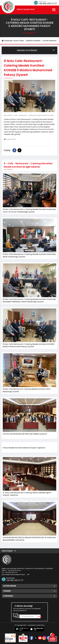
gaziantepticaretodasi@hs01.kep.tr (13, 574)
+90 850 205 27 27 (48, 3)
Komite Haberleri (50, 41)
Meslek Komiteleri (33, 41)
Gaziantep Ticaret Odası (13, 41)
